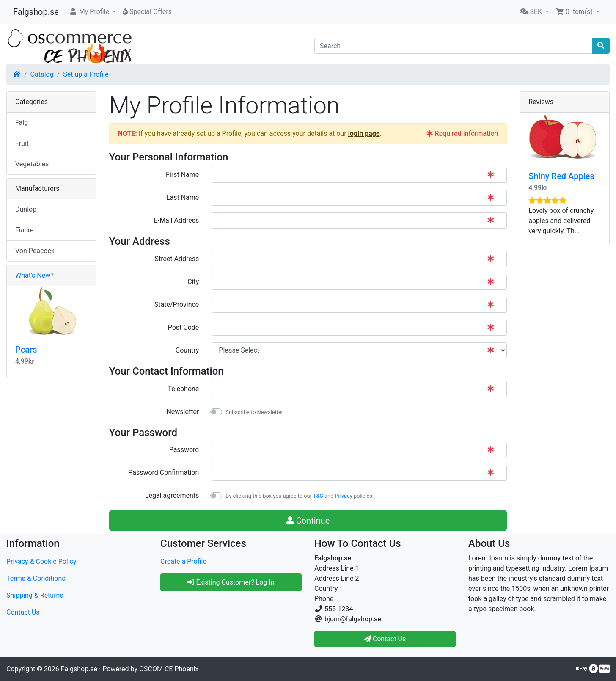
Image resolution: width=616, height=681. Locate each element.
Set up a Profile (86, 74)
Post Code (184, 327)
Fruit (22, 143)
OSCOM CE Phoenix (169, 669)
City (193, 282)
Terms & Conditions (36, 578)
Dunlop (26, 209)
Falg (22, 123)
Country (187, 350)
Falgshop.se (36, 12)
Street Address (177, 259)
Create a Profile (183, 561)
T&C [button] (318, 496)
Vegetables (32, 164)
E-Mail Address (177, 220)
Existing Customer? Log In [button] (231, 582)
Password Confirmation (164, 473)
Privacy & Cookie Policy (41, 561)
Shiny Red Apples (561, 176)
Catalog (42, 74)
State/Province (177, 305)
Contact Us (23, 612)
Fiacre (25, 230)
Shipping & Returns (35, 595)
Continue (308, 521)
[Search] (453, 46)
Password (184, 450)
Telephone (183, 389)
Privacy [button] (343, 496)
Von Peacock (35, 251)
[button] (92, 12)
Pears (26, 350)
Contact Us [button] (385, 639)
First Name (182, 175)
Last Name (183, 197)
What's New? (34, 275)
